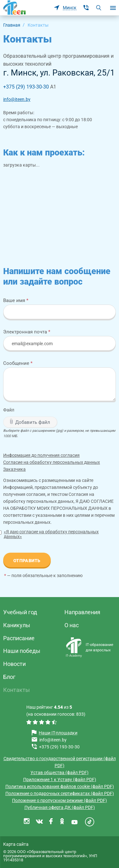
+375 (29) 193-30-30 (26, 87)
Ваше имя (16, 300)
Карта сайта (16, 844)
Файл (9, 410)
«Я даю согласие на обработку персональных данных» (51, 534)
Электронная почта (27, 332)
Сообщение (18, 363)
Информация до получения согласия (41, 455)
